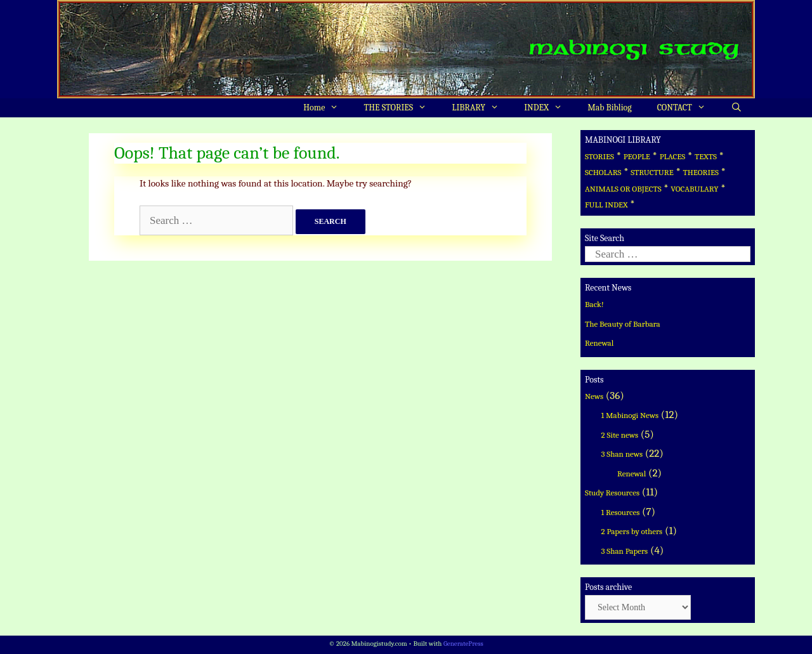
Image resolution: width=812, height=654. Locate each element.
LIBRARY (481, 108)
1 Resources (621, 512)
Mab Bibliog (609, 108)
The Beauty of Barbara (623, 324)
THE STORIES (402, 108)
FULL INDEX (606, 205)
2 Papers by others (632, 531)
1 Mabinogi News (630, 415)
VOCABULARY (694, 189)
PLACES (673, 156)
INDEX (549, 108)
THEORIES (700, 172)
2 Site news (620, 435)
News (594, 396)
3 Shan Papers (625, 551)
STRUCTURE (652, 172)
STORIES (599, 156)
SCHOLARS (603, 172)
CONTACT (688, 108)
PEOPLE (637, 156)
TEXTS (706, 156)
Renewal (599, 343)
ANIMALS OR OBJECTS (623, 189)
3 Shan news (622, 454)
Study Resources (612, 493)
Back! (594, 304)
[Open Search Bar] (737, 108)
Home (327, 108)
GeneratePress (463, 644)
